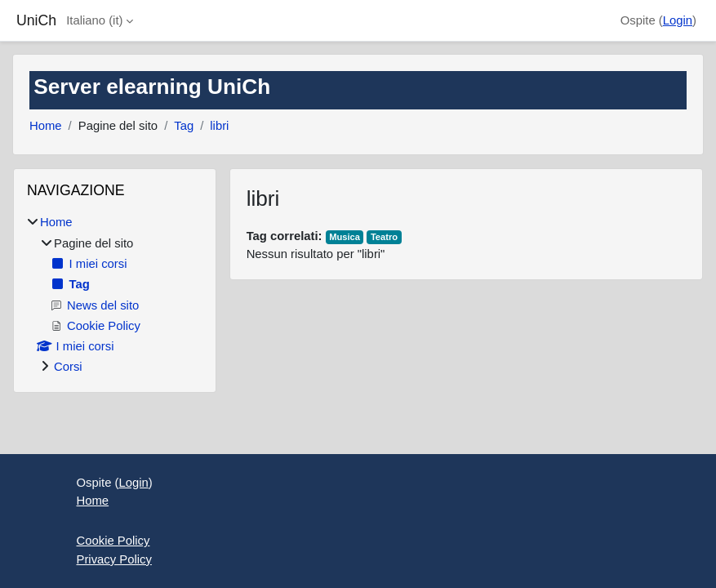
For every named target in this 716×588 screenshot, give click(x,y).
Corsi (68, 367)
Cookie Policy (113, 541)
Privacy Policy (114, 559)
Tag (184, 126)
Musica (345, 237)
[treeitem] (115, 294)
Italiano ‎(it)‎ (94, 20)
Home (46, 126)
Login (678, 20)
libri (219, 126)
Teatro (384, 237)
